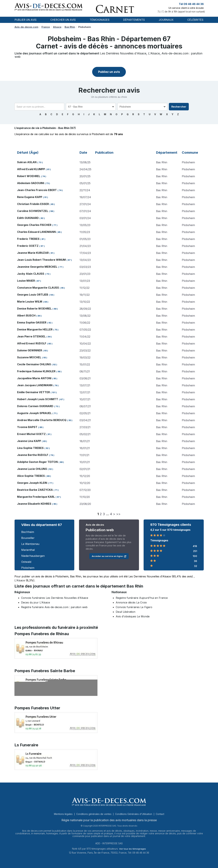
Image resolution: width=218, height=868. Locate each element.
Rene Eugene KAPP (30, 197)
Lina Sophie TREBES (30, 448)
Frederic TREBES (28, 239)
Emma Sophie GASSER (32, 322)
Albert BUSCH (26, 316)
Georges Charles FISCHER (34, 225)
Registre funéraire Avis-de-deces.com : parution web (54, 607)
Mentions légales (64, 814)
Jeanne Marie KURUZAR (33, 253)
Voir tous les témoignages (132, 849)
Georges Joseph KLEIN (32, 483)
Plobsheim (28, 568)
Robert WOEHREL (29, 176)
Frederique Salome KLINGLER (36, 371)
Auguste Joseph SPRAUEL (34, 413)
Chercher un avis (63, 20)
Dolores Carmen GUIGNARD (35, 406)
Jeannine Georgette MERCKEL (37, 267)
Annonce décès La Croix (131, 602)
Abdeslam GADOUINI (31, 183)
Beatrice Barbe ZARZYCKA (35, 490)
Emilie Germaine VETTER (33, 392)
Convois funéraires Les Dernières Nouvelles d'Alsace (55, 598)
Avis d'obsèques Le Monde (133, 616)
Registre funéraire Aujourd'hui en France (142, 598)
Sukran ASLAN (27, 162)
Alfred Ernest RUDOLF (32, 343)
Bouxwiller (28, 538)
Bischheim (28, 532)
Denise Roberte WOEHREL (34, 309)
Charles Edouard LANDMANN (36, 232)
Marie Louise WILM (30, 302)
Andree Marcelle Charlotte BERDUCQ (42, 420)
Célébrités (195, 20)
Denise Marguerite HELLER (35, 329)
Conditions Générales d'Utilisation (134, 814)
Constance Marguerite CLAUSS (38, 288)
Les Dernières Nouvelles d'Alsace (123, 53)
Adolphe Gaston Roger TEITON (37, 462)
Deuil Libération (126, 612)
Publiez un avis (109, 72)
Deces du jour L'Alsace (36, 602)
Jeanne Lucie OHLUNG (32, 469)
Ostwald (26, 562)
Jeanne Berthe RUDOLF (33, 455)
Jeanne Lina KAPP (29, 441)
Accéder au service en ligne (109, 556)
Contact (160, 814)
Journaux (166, 20)
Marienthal (28, 550)
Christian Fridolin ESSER (33, 204)
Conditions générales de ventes (94, 814)
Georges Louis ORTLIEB (33, 295)
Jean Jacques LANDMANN (35, 385)
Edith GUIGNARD (28, 218)
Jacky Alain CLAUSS (31, 274)
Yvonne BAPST (27, 427)
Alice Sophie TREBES (31, 476)
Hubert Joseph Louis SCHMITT (38, 399)
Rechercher (179, 107)
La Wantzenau (30, 544)
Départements (134, 20)
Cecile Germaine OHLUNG (34, 364)
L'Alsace (154, 53)
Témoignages (100, 20)
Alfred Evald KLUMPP (31, 169)
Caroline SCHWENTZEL (33, 211)
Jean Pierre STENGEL (31, 336)
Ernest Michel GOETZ (31, 434)
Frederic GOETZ (28, 246)
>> (118, 514)
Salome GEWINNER (30, 350)
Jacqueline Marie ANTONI (34, 378)
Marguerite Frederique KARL (36, 497)
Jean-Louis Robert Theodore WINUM (41, 260)
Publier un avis (26, 20)
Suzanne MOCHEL (29, 357)
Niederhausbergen (33, 556)
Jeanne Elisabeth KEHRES (34, 504)
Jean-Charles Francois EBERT (37, 190)
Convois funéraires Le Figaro (134, 607)
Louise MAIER (26, 281)
